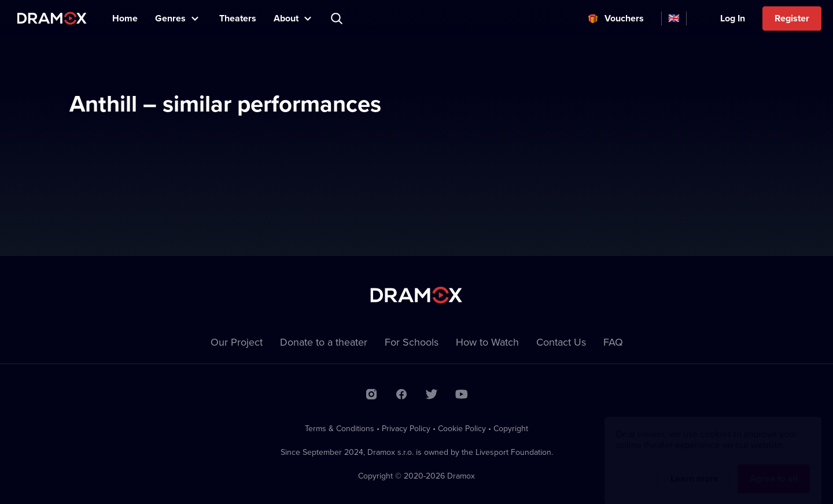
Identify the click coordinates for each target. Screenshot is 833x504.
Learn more (694, 467)
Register (792, 18)
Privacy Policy (406, 428)
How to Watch (487, 342)
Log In (733, 18)
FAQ (613, 342)
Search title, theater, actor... (338, 18)
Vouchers (624, 18)
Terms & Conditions (340, 428)
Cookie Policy (462, 428)
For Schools (412, 342)
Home (125, 18)
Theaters (238, 18)
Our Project (237, 342)
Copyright (511, 428)
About (286, 18)
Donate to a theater (324, 342)
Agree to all (774, 467)
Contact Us (561, 342)
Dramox (52, 18)
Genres (170, 18)
